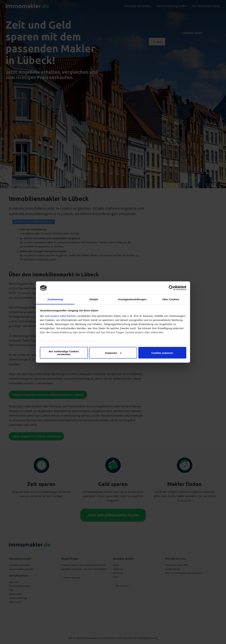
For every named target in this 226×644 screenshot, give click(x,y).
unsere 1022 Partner (63, 316)
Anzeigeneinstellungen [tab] (132, 299)
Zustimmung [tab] (55, 299)
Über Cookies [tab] (171, 299)
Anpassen (113, 353)
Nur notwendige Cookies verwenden (64, 353)
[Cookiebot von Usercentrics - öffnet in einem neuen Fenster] (171, 288)
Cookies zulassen (162, 353)
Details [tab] (94, 299)
